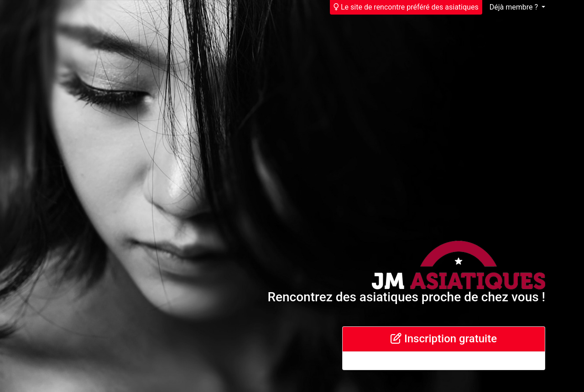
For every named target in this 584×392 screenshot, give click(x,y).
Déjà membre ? (515, 7)
